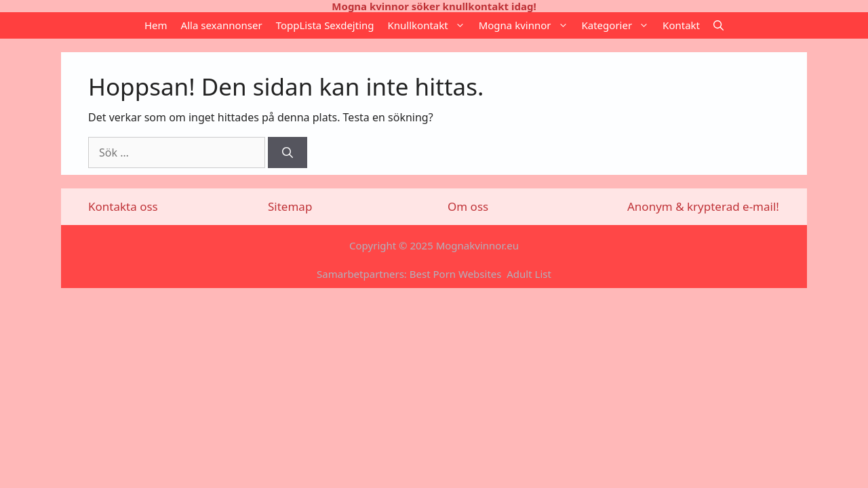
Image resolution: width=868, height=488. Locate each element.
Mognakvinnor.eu (477, 245)
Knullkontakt (430, 25)
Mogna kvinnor (527, 25)
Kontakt (681, 25)
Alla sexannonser (222, 25)
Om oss (468, 206)
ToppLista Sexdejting (325, 25)
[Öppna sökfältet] (718, 25)
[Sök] (288, 152)
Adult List (529, 274)
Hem (156, 25)
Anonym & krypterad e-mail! (703, 206)
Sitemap (290, 206)
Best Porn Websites (456, 274)
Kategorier (619, 25)
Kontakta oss (123, 206)
